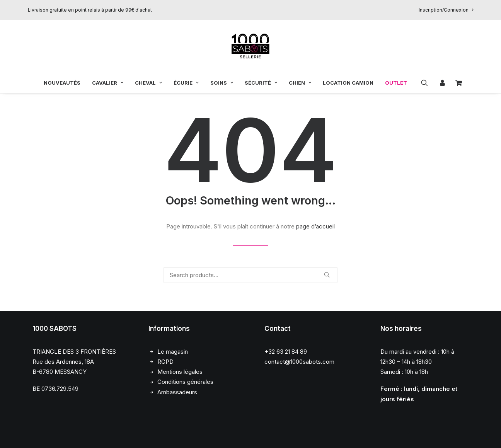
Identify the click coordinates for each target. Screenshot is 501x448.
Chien (300, 83)
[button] (427, 83)
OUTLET (396, 83)
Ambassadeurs (177, 392)
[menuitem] (446, 10)
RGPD (165, 362)
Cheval (148, 83)
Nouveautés (62, 83)
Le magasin (173, 352)
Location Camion (348, 83)
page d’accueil (315, 226)
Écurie (186, 83)
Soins (222, 83)
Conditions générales (185, 382)
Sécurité (261, 83)
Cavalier (108, 83)
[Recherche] (250, 275)
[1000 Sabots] (250, 46)
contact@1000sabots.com (299, 362)
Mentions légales (180, 372)
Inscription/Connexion (446, 10)
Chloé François (89, 433)
